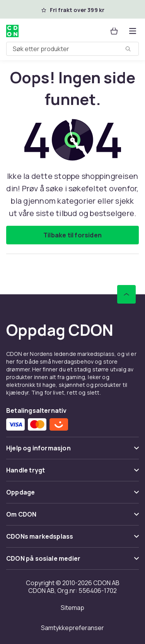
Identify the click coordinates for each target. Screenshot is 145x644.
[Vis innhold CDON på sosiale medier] (72, 562)
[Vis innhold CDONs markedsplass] (72, 540)
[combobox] (72, 49)
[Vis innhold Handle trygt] (72, 473)
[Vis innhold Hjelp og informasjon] (72, 451)
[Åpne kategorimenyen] (133, 31)
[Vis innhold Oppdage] (72, 495)
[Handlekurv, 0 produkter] (114, 31)
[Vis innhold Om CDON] (72, 518)
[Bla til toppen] (126, 294)
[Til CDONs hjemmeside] (12, 31)
